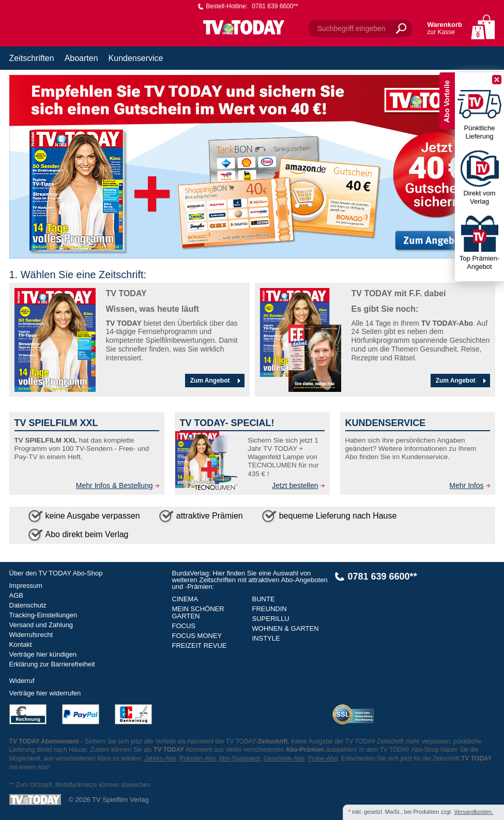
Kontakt (21, 644)
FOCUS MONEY (197, 636)
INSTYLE (266, 638)
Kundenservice (136, 58)
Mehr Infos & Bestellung (114, 485)
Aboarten (81, 58)
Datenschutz (28, 605)
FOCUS (184, 626)
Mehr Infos (466, 485)
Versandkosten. (474, 812)
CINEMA (185, 599)
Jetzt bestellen (295, 485)
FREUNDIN (270, 609)
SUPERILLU (271, 619)
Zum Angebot (217, 381)
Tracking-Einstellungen (43, 615)
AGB (16, 595)
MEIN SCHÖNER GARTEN (198, 612)
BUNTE (264, 599)
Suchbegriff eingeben (352, 28)
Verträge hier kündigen (43, 654)
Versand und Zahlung (41, 625)
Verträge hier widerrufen (45, 693)
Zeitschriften (32, 58)
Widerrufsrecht (31, 635)
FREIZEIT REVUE (200, 646)
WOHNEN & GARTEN (286, 628)
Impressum (26, 586)
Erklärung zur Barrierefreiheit (52, 664)
